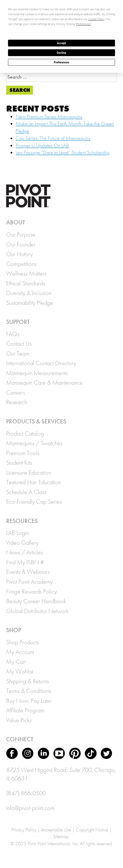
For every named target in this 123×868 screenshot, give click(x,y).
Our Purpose (21, 234)
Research (17, 402)
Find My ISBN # (25, 562)
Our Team (18, 353)
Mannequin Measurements (37, 373)
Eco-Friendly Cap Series (34, 502)
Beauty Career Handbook (36, 601)
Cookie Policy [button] (96, 19)
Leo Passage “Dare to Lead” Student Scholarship (63, 152)
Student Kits (19, 463)
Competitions (21, 264)
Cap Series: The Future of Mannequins (53, 138)
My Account (20, 652)
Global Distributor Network (37, 611)
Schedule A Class (26, 492)
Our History (19, 254)
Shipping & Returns (27, 681)
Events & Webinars (28, 572)
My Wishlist (20, 671)
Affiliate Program (25, 710)
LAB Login (18, 533)
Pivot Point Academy (29, 582)
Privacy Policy (24, 830)
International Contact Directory (41, 363)
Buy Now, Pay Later (29, 701)
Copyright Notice (92, 830)
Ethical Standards (26, 283)
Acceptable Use (56, 830)
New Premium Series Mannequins (49, 117)
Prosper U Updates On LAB (42, 145)
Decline (61, 53)
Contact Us (19, 344)
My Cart (16, 662)
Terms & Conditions (29, 691)
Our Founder (21, 244)
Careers (16, 392)
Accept (61, 43)
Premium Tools (23, 453)
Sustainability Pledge (30, 303)
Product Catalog (25, 434)
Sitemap (61, 836)
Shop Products (23, 642)
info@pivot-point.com (30, 808)
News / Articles (25, 552)
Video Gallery (22, 543)
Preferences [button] (83, 24)
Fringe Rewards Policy (31, 591)
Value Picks (19, 720)
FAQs (13, 334)
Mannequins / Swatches (34, 443)
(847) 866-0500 (26, 793)
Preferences (61, 62)
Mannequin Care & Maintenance (44, 383)
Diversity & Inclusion (29, 293)
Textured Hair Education (33, 482)
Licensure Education (29, 472)
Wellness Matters (26, 273)
